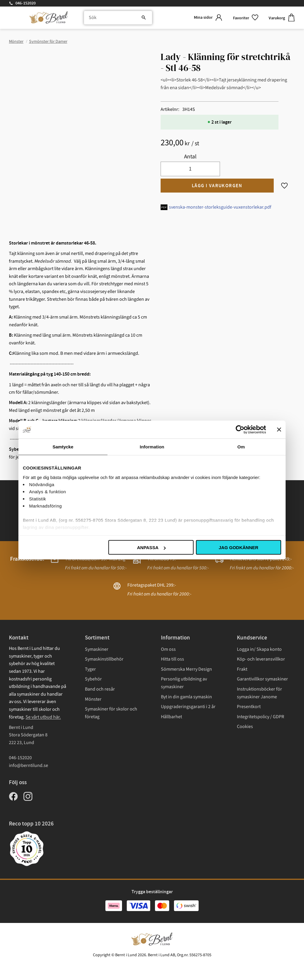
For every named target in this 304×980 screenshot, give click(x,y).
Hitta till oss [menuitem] (172, 659)
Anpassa (151, 547)
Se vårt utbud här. (43, 717)
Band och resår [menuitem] (100, 689)
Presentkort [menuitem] (249, 707)
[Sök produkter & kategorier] (118, 18)
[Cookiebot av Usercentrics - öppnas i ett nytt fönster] (240, 430)
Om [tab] (241, 447)
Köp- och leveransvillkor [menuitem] (261, 659)
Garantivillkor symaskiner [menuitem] (262, 679)
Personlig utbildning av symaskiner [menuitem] (184, 683)
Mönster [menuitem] (93, 699)
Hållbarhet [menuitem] (171, 717)
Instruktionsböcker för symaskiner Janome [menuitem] (259, 693)
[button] (246, 18)
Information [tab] (152, 447)
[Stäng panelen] (279, 430)
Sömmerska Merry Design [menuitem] (186, 669)
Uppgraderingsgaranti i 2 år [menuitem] (188, 707)
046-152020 (26, 3)
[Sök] (144, 18)
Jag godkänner (239, 547)
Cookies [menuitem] (245, 727)
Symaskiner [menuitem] (97, 649)
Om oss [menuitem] (168, 649)
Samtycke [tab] (63, 447)
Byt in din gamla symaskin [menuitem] (186, 697)
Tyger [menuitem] (90, 669)
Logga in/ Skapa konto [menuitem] (259, 649)
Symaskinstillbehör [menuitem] (104, 659)
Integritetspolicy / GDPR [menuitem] (261, 717)
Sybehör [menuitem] (93, 679)
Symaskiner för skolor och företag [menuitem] (111, 713)
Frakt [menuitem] (242, 669)
